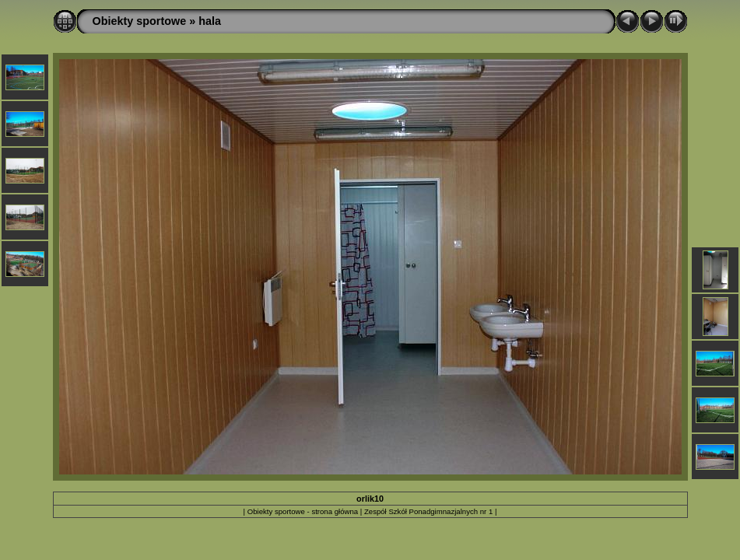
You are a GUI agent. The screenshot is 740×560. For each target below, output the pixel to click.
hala (210, 21)
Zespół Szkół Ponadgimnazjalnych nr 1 (428, 511)
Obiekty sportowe (140, 21)
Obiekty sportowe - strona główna (303, 511)
